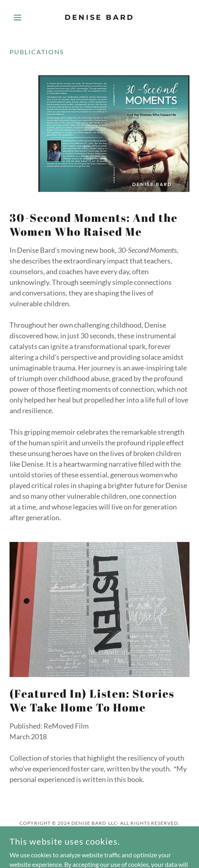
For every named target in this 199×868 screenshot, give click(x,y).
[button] (23, 17)
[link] (99, 17)
